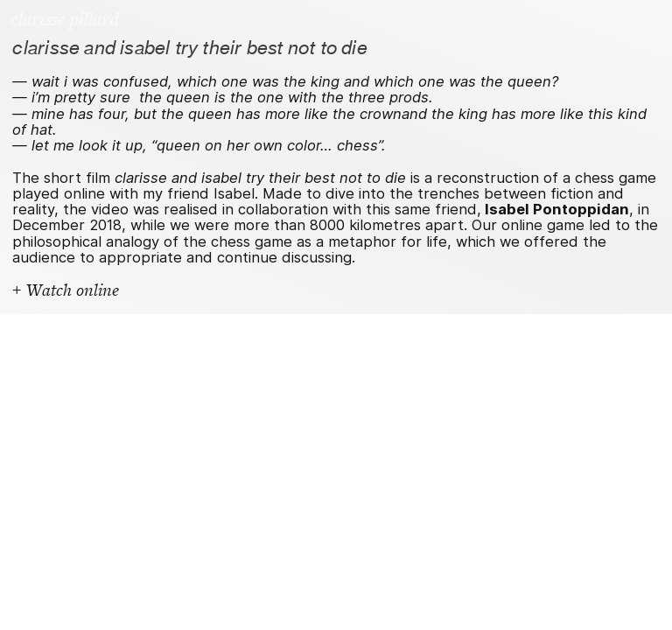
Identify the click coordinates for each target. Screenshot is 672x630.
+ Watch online (66, 290)
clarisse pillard (64, 20)
